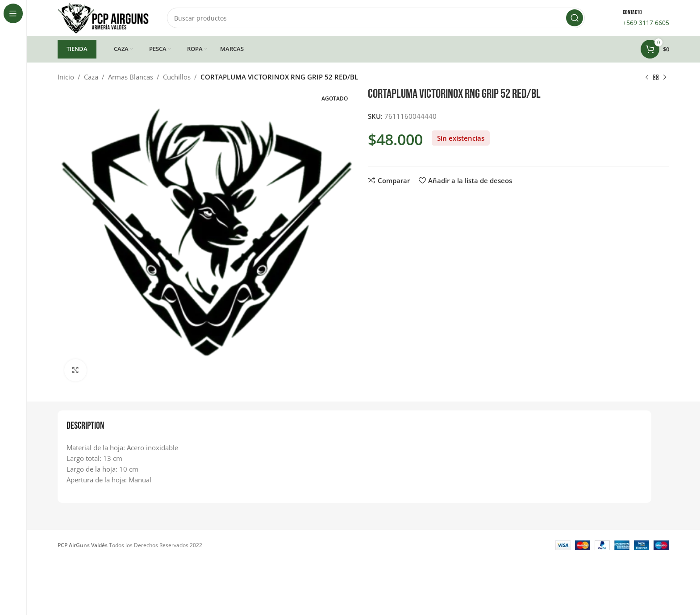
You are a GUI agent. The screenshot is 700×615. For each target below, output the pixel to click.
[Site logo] (103, 17)
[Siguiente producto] (665, 78)
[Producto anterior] (647, 78)
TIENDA (77, 49)
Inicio (66, 77)
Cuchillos (177, 77)
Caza (91, 77)
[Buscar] (376, 18)
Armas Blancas (131, 77)
